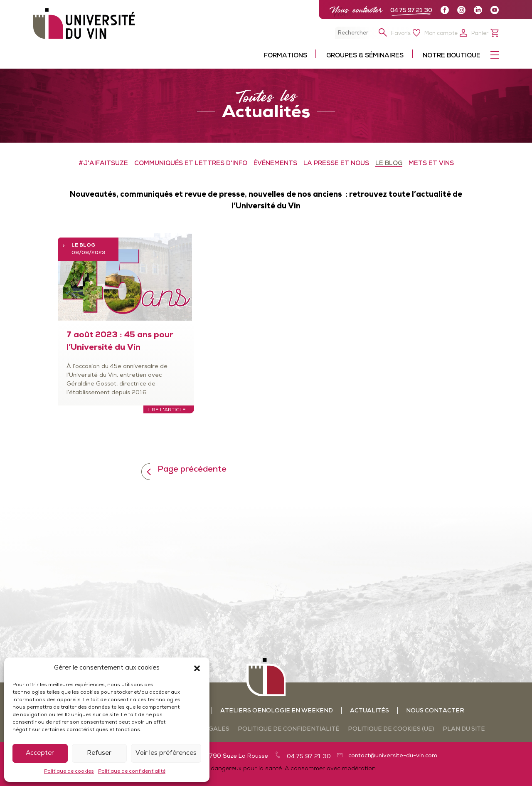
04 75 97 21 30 (411, 11)
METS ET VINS (431, 164)
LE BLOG (389, 164)
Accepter (40, 753)
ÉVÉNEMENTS (275, 164)
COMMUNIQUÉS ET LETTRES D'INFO (191, 164)
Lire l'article (167, 410)
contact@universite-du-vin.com (393, 756)
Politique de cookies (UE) (391, 729)
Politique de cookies (69, 771)
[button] (197, 668)
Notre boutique (452, 56)
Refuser (99, 753)
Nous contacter (356, 10)
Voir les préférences (166, 753)
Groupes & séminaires (365, 56)
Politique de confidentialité (132, 771)
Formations (286, 56)
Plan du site (464, 729)
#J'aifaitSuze (103, 164)
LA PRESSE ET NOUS (336, 164)
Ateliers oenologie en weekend (277, 711)
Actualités (369, 711)
